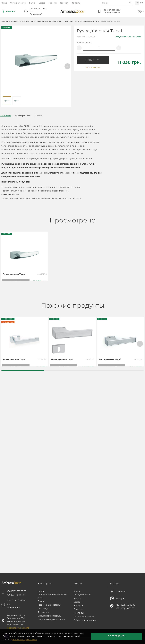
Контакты (76, 3)
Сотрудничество (18, 3)
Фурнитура (28, 21)
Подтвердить (125, 637)
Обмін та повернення (85, 620)
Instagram (121, 597)
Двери (41, 591)
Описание (7, 116)
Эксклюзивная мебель (49, 616)
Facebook (121, 591)
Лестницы (43, 609)
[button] (67, 66)
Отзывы (49, 116)
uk (142, 3)
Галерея (64, 3)
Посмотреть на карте (18, 628)
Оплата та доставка (84, 617)
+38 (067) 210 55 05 (112, 13)
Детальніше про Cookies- (84, 639)
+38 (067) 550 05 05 (112, 10)
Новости (53, 3)
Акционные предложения (51, 619)
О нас (4, 3)
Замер (42, 3)
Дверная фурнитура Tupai (49, 21)
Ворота (41, 601)
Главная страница (10, 21)
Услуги (32, 3)
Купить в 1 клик (93, 67)
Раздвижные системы (49, 605)
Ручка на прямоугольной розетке (81, 21)
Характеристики (29, 116)
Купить (93, 60)
